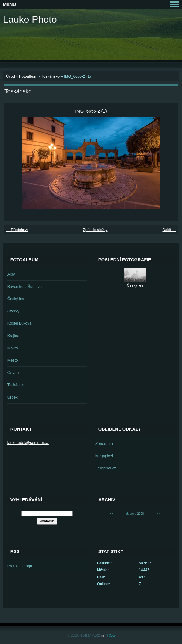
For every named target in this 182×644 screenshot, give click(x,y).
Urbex (13, 397)
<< (112, 514)
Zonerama (104, 444)
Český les (16, 299)
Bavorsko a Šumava (25, 286)
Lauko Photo (30, 19)
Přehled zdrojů (20, 566)
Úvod (10, 76)
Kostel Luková (19, 323)
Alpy (11, 274)
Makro (13, 348)
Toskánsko (51, 76)
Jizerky (13, 311)
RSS (111, 635)
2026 (141, 514)
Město (13, 360)
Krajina (13, 336)
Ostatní (14, 372)
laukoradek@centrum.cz (28, 443)
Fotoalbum (28, 76)
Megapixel (104, 456)
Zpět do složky (95, 230)
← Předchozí (17, 230)
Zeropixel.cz (106, 468)
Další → (169, 230)
